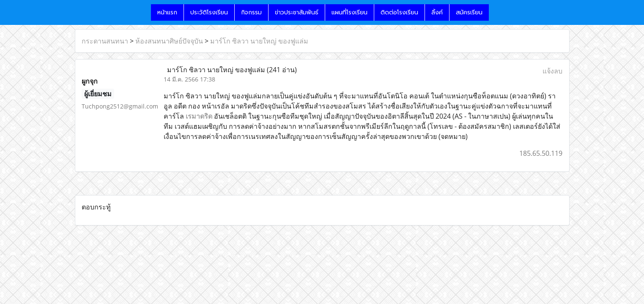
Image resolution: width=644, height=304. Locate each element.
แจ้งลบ (552, 71)
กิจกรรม (251, 12)
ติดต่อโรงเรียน (399, 12)
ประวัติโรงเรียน (209, 12)
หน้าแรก (167, 12)
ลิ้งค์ (437, 12)
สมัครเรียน (469, 12)
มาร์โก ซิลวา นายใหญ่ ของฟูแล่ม (259, 41)
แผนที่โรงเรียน (349, 12)
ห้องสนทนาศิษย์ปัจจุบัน (169, 41)
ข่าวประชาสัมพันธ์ (297, 12)
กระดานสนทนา (105, 41)
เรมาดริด (199, 116)
